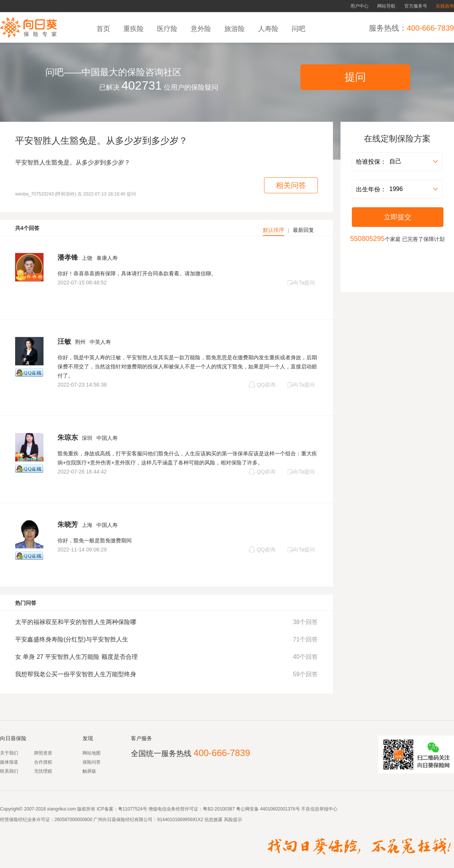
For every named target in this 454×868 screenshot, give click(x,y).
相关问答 (291, 185)
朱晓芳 (68, 525)
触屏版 (89, 771)
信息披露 (213, 820)
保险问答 (92, 762)
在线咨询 (445, 6)
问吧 (299, 29)
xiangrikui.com (61, 809)
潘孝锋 (68, 258)
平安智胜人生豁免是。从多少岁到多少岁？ (101, 141)
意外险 (202, 29)
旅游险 (236, 29)
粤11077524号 (133, 809)
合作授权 (43, 762)
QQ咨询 (262, 384)
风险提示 (232, 820)
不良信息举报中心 (319, 809)
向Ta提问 (301, 283)
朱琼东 (68, 438)
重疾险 (134, 29)
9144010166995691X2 (180, 820)
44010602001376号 (280, 809)
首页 (104, 29)
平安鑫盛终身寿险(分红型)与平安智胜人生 (72, 639)
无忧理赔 (43, 771)
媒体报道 (9, 762)
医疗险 (168, 29)
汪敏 (64, 342)
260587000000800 (73, 820)
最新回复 (303, 230)
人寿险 (269, 29)
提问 (355, 77)
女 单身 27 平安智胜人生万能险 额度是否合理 (76, 657)
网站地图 (92, 753)
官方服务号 (416, 6)
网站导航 (386, 6)
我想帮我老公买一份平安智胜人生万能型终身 (76, 674)
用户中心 (359, 6)
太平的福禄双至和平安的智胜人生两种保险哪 (76, 622)
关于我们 (9, 753)
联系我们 (9, 771)
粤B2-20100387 (219, 809)
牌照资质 (43, 753)
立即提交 (398, 217)
